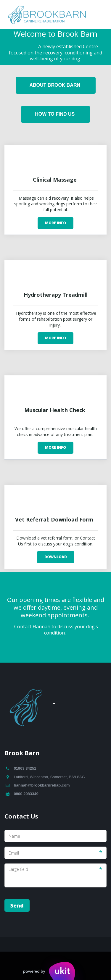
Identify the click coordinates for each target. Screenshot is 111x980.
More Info (55, 223)
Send (17, 905)
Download (56, 557)
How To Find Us (55, 114)
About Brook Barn (56, 85)
